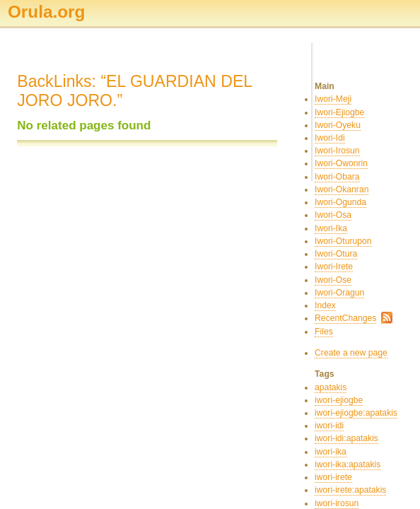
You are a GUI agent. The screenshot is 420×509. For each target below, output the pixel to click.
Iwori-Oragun (339, 293)
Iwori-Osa (333, 215)
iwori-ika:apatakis (348, 464)
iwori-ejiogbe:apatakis (356, 413)
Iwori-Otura (336, 254)
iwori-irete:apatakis (350, 490)
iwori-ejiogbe (339, 400)
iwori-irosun (337, 503)
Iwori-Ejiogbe (339, 112)
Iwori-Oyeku (338, 125)
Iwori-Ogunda (340, 202)
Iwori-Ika (331, 228)
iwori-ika (331, 452)
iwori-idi (329, 426)
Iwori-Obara (337, 177)
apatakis (331, 387)
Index (325, 305)
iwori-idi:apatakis (346, 438)
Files (324, 332)
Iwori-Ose (333, 280)
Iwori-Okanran (342, 189)
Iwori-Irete (334, 267)
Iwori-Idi (330, 138)
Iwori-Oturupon (343, 241)
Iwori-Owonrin (341, 163)
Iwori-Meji (333, 99)
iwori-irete (333, 477)
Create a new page (351, 353)
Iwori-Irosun (337, 151)
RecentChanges (345, 318)
